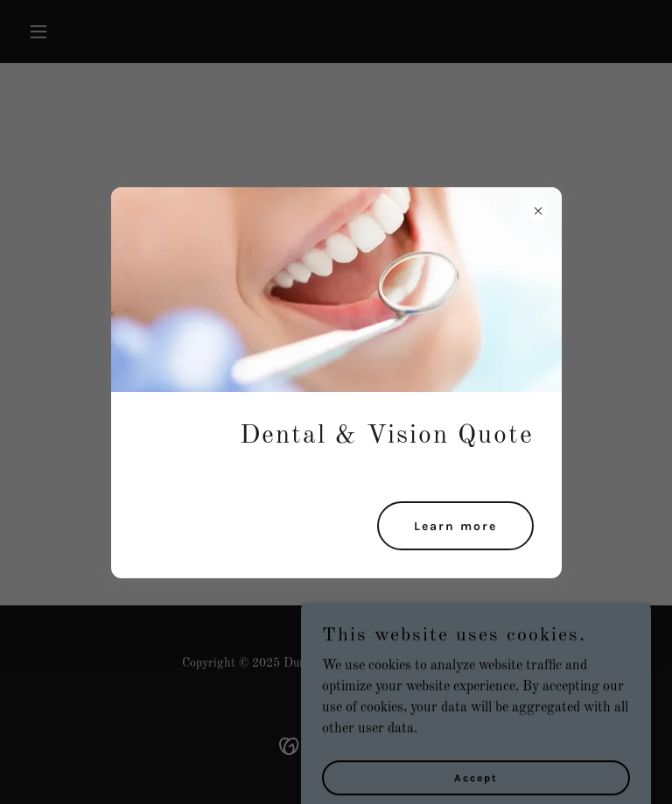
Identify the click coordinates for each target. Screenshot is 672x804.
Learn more (455, 526)
